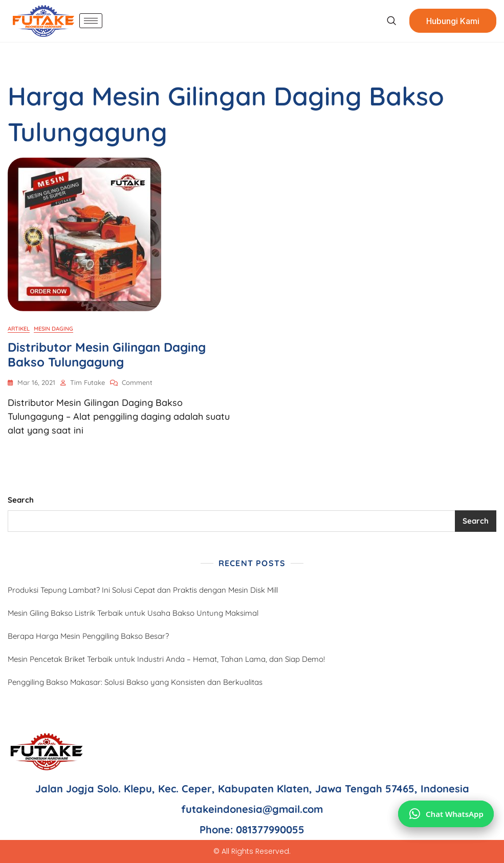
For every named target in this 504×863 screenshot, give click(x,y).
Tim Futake (87, 382)
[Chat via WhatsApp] (446, 814)
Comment (137, 382)
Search (21, 500)
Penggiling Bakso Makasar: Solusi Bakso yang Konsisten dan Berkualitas (135, 682)
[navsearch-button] (391, 21)
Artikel (19, 329)
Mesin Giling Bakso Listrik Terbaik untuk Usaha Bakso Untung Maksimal (133, 613)
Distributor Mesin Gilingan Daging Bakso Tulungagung (107, 354)
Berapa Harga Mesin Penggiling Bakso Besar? (88, 636)
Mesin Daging (53, 329)
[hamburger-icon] (91, 21)
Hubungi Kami (453, 21)
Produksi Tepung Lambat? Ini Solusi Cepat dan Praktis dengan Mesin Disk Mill (143, 590)
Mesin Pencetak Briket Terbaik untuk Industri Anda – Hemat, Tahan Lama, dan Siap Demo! (166, 659)
